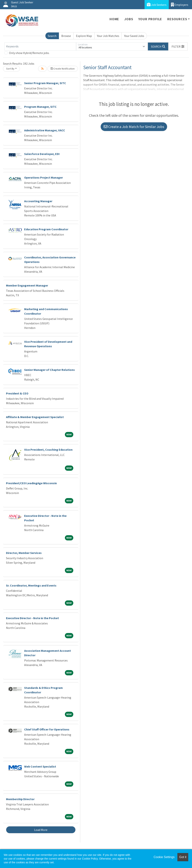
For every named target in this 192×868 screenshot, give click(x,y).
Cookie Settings (164, 857)
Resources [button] (177, 19)
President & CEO (17, 393)
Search (52, 36)
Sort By (10, 69)
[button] (178, 46)
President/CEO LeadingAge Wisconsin (31, 483)
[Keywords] (40, 46)
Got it (183, 857)
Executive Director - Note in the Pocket (32, 618)
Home (114, 19)
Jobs (129, 19)
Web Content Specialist (40, 766)
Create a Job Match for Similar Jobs (134, 127)
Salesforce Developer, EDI (42, 154)
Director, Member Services (24, 553)
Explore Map (84, 36)
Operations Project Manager (43, 177)
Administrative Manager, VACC (45, 130)
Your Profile (150, 19)
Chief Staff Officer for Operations (47, 729)
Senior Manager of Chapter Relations (49, 370)
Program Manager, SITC (40, 107)
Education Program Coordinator (46, 229)
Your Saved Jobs (134, 36)
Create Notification (63, 69)
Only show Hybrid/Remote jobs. (29, 53)
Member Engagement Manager (27, 285)
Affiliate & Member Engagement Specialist (35, 417)
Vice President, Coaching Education (48, 450)
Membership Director (20, 799)
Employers (180, 5)
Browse (66, 36)
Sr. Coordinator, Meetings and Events (31, 585)
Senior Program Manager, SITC (45, 83)
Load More (41, 830)
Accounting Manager (38, 201)
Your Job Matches (108, 36)
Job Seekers (157, 5)
